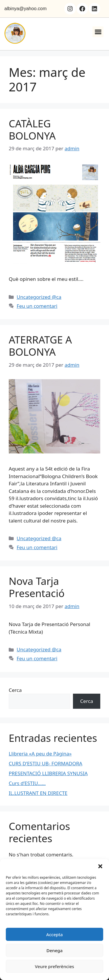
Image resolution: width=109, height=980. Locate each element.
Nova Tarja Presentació (37, 587)
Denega (54, 950)
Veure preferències (54, 966)
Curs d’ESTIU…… (27, 783)
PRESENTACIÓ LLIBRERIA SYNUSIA (48, 773)
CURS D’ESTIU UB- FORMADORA (45, 763)
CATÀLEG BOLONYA (32, 130)
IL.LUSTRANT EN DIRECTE (38, 793)
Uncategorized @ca (39, 297)
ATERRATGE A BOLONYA (40, 346)
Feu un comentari (37, 306)
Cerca (15, 690)
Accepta (54, 934)
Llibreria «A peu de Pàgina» (40, 754)
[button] (100, 866)
